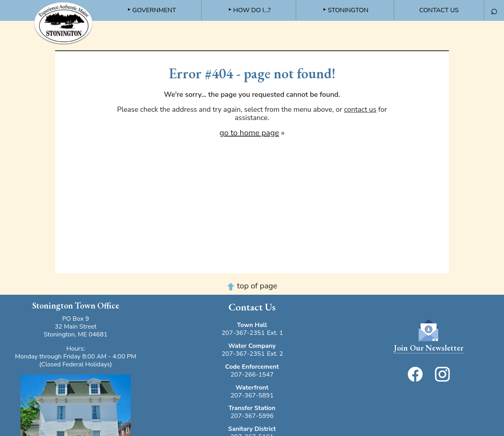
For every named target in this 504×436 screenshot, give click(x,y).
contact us (360, 109)
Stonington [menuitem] (348, 10)
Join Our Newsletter (429, 348)
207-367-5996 (252, 416)
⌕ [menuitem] (494, 10)
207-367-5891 (252, 395)
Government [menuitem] (154, 10)
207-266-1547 (252, 375)
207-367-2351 (243, 333)
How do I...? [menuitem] (252, 10)
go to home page (249, 133)
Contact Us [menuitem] (439, 10)
